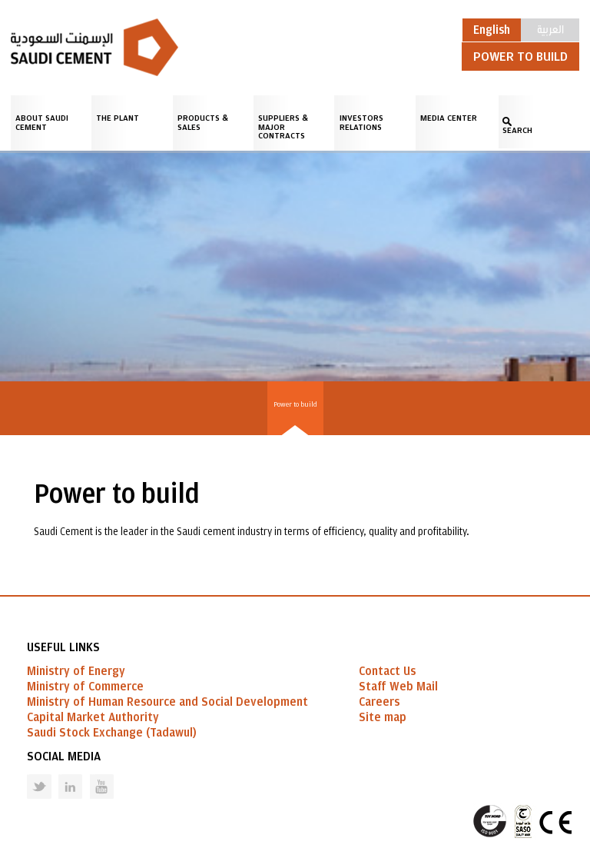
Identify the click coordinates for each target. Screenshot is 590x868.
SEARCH (517, 130)
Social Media (64, 757)
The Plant (118, 118)
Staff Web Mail (398, 687)
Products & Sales (203, 123)
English (492, 30)
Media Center (449, 118)
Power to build (295, 404)
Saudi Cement (94, 47)
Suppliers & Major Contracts (283, 127)
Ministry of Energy (76, 671)
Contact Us (387, 671)
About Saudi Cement (42, 123)
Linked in (60, 775)
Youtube (92, 775)
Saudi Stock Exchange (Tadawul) (112, 733)
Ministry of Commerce (85, 687)
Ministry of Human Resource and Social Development (167, 702)
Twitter (28, 775)
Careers (379, 702)
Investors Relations (361, 123)
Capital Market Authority (93, 717)
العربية (550, 28)
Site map (383, 717)
